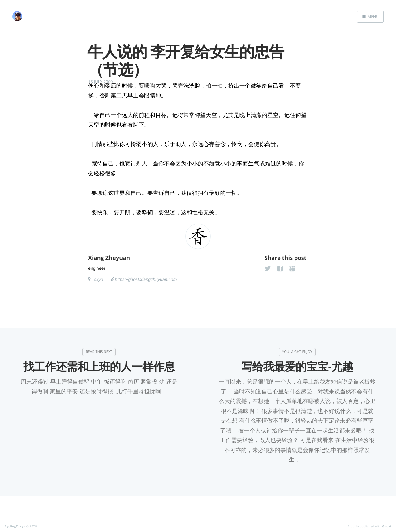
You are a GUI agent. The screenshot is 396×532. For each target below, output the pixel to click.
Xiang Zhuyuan (109, 258)
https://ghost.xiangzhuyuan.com (146, 279)
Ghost (387, 526)
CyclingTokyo (15, 526)
